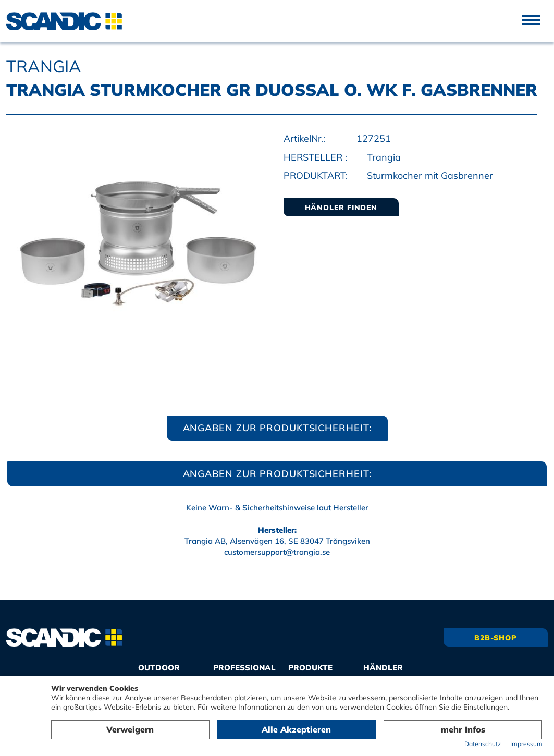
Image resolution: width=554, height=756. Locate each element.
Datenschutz (483, 744)
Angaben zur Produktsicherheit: (277, 428)
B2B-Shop (496, 638)
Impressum (526, 744)
